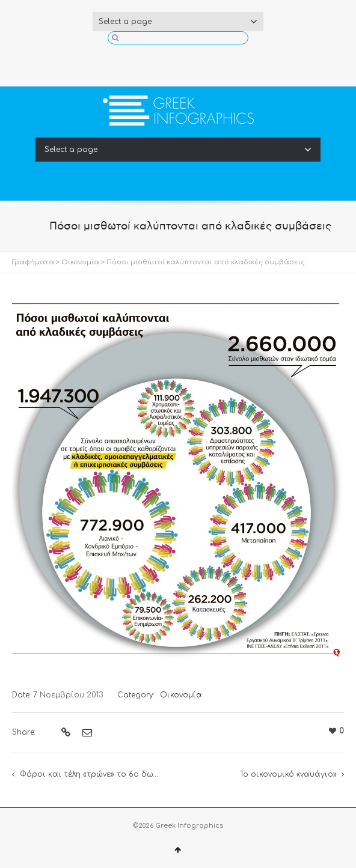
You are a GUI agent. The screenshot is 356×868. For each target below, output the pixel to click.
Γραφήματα (33, 262)
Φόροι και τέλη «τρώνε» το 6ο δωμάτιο (98, 774)
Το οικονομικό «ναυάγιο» (288, 774)
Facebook (159, 62)
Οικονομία (80, 262)
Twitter (178, 62)
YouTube (197, 62)
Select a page (178, 22)
